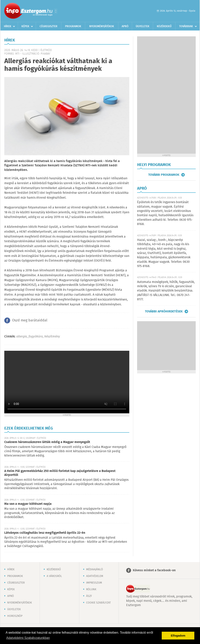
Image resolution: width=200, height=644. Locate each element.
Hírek (8, 26)
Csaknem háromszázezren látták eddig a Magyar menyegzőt (47, 442)
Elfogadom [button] (178, 636)
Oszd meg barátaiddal (30, 320)
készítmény (52, 337)
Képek (25, 26)
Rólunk (91, 589)
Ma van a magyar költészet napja (28, 504)
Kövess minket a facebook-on (154, 570)
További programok (164, 175)
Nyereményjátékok (102, 26)
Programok (73, 26)
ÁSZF (89, 596)
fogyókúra (36, 337)
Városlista (56, 11)
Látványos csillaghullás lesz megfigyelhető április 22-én (45, 533)
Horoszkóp (15, 616)
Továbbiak (186, 26)
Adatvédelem (95, 576)
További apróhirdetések (164, 311)
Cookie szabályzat (98, 603)
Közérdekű (164, 26)
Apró (125, 26)
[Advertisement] (166, 95)
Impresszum (94, 583)
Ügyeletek (143, 26)
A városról (54, 576)
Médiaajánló (95, 570)
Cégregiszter (49, 26)
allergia (22, 337)
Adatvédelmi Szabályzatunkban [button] (28, 638)
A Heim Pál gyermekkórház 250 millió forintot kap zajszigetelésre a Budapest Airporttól (60, 473)
